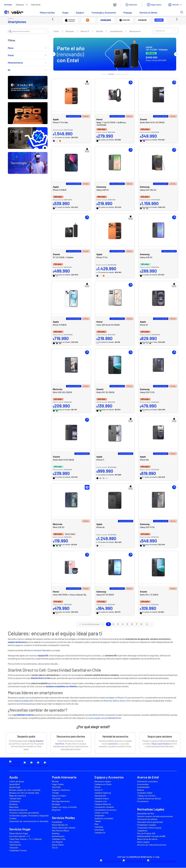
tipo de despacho (37, 741)
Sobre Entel (36, 5)
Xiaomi (116, 701)
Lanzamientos (116, 31)
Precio (28, 56)
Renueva (70, 31)
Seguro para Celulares (161, 744)
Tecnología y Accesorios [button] (104, 13)
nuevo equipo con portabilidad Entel (105, 718)
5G (28, 70)
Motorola (108, 701)
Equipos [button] (80, 13)
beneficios (60, 744)
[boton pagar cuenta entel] (154, 5)
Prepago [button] (128, 13)
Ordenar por (166, 31)
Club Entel (133, 5)
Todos (56, 31)
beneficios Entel (97, 715)
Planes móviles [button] (47, 13)
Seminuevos (135, 31)
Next (176, 54)
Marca (28, 48)
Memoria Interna (28, 63)
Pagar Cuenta (156, 5)
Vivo (129, 701)
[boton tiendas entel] (115, 5)
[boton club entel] (131, 5)
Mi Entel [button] (173, 5)
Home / (11, 19)
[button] (178, 12)
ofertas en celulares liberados (37, 651)
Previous (53, 54)
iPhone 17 (85, 31)
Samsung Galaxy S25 (24, 701)
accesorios (113, 744)
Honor (122, 701)
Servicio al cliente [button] (148, 13)
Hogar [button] (65, 13)
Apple (112, 698)
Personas (8, 5)
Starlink (99, 31)
